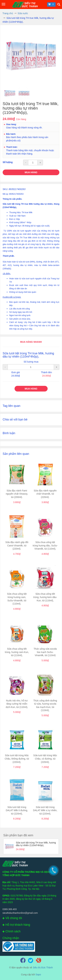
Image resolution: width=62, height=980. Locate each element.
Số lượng (8, 162)
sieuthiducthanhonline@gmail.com (20, 913)
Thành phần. (9, 256)
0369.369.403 (10, 909)
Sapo (38, 975)
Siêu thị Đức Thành (43, 968)
